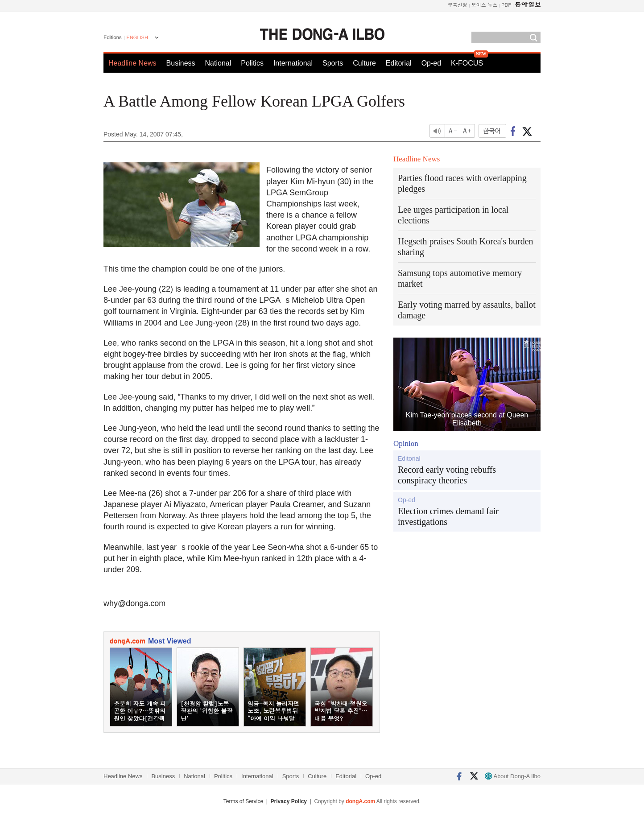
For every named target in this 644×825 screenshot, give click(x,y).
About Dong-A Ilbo (513, 776)
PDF (506, 5)
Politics (252, 63)
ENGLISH (137, 37)
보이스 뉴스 (485, 5)
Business (181, 63)
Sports (333, 63)
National (218, 63)
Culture (364, 63)
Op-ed (431, 63)
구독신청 (458, 5)
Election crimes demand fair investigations (448, 516)
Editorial (399, 63)
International (293, 63)
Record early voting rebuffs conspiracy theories (447, 475)
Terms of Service (243, 801)
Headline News (132, 63)
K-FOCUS (467, 63)
